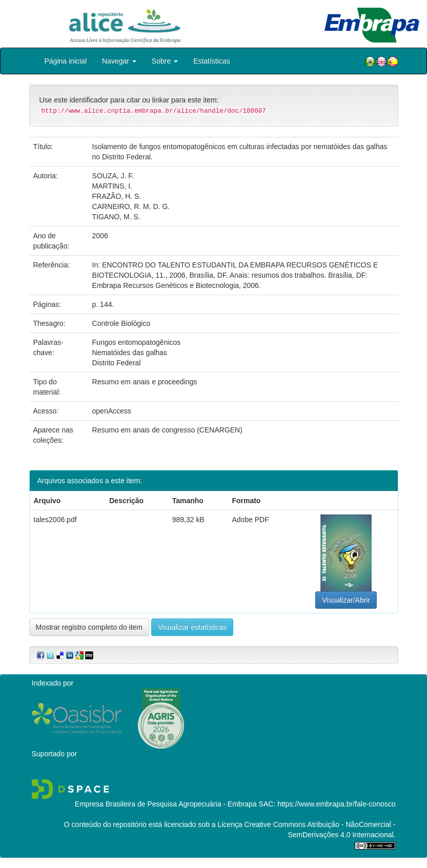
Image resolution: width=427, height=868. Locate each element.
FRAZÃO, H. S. (117, 196)
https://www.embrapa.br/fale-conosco (336, 804)
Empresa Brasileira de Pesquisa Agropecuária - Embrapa (166, 804)
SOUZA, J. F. (113, 176)
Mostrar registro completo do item (89, 627)
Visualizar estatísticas (192, 627)
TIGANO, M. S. (116, 217)
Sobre (165, 61)
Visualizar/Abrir (346, 600)
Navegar (119, 61)
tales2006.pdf (55, 520)
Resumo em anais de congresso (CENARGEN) (167, 430)
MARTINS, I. (112, 186)
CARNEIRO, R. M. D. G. (131, 206)
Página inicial (66, 61)
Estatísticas (212, 61)
